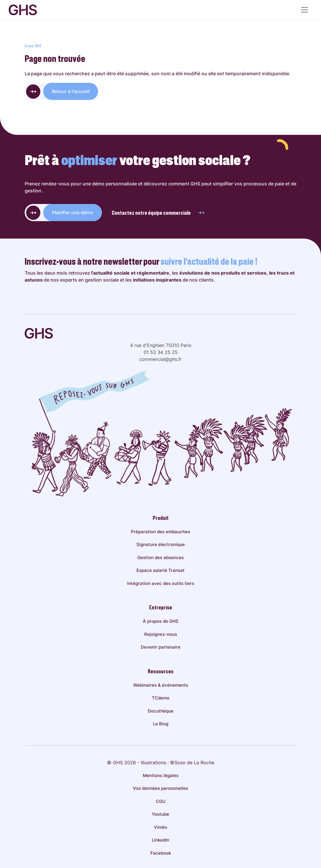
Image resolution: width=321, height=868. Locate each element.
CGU (161, 801)
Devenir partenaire (161, 647)
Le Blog (161, 724)
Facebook (161, 853)
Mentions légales (161, 775)
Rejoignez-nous (161, 634)
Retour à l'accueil (71, 91)
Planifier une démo (73, 212)
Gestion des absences (160, 558)
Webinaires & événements (161, 685)
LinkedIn (160, 840)
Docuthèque (161, 711)
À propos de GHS (161, 621)
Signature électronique (161, 544)
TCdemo (161, 698)
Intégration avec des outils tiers (161, 583)
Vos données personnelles (160, 788)
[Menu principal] (304, 10)
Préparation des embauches (160, 532)
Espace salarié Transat (160, 570)
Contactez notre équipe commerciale (158, 213)
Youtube (160, 814)
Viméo (160, 827)
